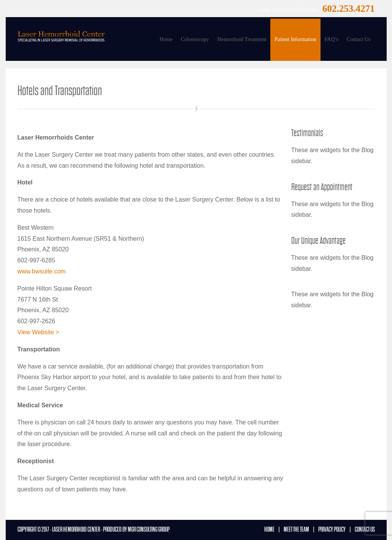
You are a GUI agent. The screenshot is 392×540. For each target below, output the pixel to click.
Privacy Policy (332, 530)
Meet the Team (296, 530)
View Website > (38, 332)
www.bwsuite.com (42, 271)
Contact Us (359, 39)
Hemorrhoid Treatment (242, 39)
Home (166, 39)
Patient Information (295, 39)
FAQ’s (332, 39)
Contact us (365, 530)
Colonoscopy (195, 39)
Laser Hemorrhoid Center (76, 530)
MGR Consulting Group (149, 530)
